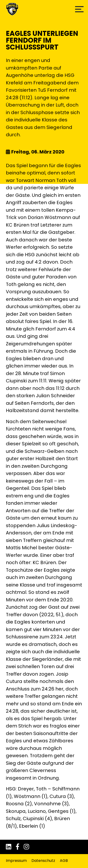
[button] (79, 9)
